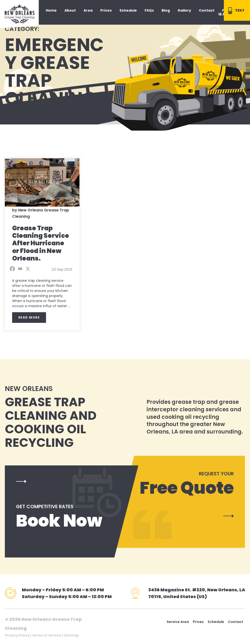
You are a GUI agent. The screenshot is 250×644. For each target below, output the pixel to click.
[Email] (20, 269)
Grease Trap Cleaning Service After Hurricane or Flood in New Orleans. (41, 243)
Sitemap (71, 635)
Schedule (216, 622)
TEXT (236, 11)
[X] (28, 269)
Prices (198, 622)
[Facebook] (12, 269)
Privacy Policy (17, 635)
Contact (236, 622)
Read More (29, 317)
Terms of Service (47, 635)
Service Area (178, 622)
